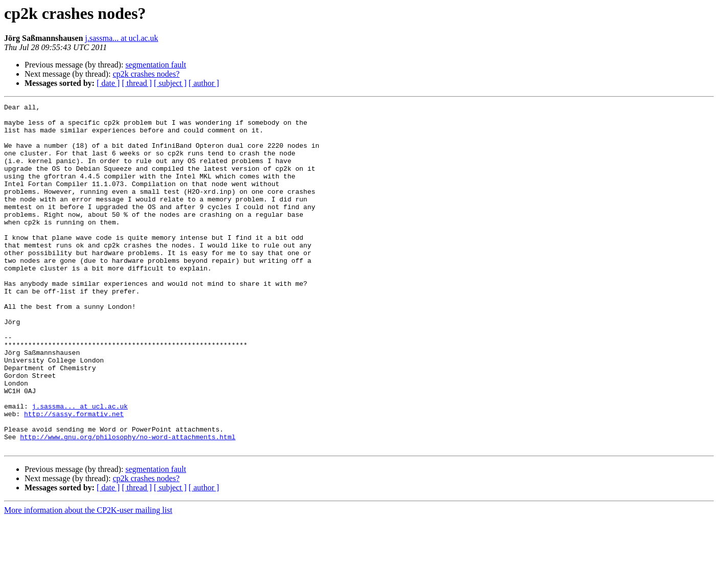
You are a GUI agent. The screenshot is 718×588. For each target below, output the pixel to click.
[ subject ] (170, 83)
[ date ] (108, 83)
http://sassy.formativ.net (74, 477)
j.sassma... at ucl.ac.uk (121, 38)
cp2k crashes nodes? (146, 74)
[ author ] (204, 83)
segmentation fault (156, 65)
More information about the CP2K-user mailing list (88, 579)
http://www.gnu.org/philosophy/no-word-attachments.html (128, 504)
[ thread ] (137, 83)
